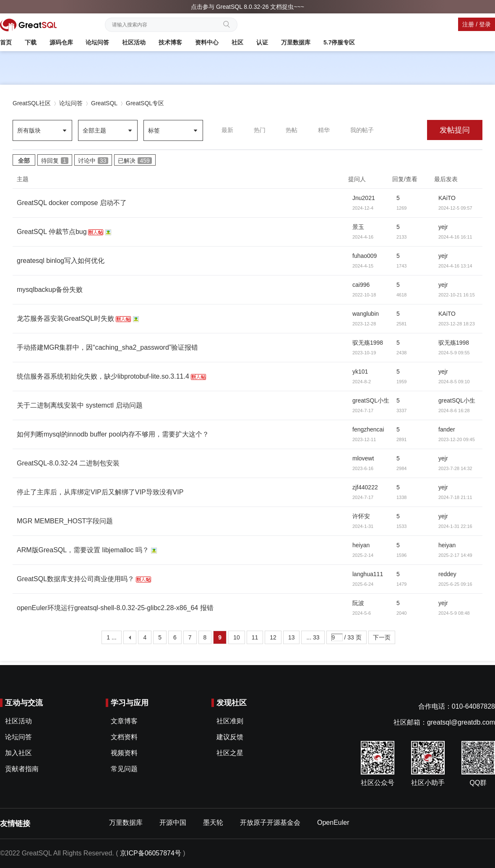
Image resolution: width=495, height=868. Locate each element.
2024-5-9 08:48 (454, 613)
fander (447, 429)
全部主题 (94, 130)
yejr (443, 227)
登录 (485, 24)
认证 (262, 42)
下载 (31, 42)
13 (292, 637)
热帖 (292, 130)
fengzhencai (368, 429)
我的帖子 (362, 130)
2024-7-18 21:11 (455, 497)
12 (273, 637)
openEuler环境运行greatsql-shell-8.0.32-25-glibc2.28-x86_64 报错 (115, 608)
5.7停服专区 (339, 42)
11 (255, 637)
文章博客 (124, 721)
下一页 (382, 637)
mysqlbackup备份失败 (50, 290)
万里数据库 (296, 42)
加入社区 (18, 753)
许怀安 (361, 516)
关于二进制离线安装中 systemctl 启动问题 (80, 405)
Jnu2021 (364, 198)
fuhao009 (365, 256)
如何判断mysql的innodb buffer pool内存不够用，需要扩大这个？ (113, 434)
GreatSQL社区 (32, 103)
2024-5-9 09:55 (454, 353)
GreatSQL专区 (145, 103)
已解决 (135, 161)
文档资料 (124, 737)
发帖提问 (455, 130)
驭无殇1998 (368, 343)
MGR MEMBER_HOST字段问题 (65, 521)
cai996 (361, 285)
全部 (24, 161)
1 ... (111, 637)
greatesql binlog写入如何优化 (61, 261)
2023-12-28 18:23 (457, 324)
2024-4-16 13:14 (455, 266)
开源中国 (173, 823)
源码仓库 (61, 42)
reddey (447, 574)
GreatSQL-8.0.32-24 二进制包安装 (68, 463)
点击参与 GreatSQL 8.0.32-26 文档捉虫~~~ (247, 7)
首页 (6, 42)
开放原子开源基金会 (270, 823)
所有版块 (29, 130)
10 (237, 637)
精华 (324, 130)
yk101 (360, 372)
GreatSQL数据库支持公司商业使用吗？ (76, 579)
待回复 (55, 161)
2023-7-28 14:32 (455, 468)
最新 (227, 130)
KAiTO (447, 198)
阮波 (358, 603)
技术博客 (170, 42)
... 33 (313, 637)
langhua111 (368, 574)
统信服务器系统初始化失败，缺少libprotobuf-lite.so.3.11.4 (103, 376)
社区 (237, 42)
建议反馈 (230, 737)
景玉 (358, 227)
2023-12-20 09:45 (457, 439)
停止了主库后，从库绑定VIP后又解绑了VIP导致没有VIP (100, 492)
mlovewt (363, 458)
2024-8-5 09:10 (454, 382)
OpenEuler (333, 823)
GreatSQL (104, 103)
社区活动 (134, 42)
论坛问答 (97, 42)
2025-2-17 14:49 (455, 555)
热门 (260, 130)
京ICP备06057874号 (151, 853)
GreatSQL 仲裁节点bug (52, 232)
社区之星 (230, 753)
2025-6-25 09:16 (455, 584)
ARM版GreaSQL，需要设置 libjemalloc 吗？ (83, 550)
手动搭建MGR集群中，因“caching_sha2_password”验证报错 (107, 347)
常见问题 (124, 769)
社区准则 (230, 721)
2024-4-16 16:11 (455, 237)
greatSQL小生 (371, 400)
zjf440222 (365, 487)
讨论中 (93, 161)
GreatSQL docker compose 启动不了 (72, 203)
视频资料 (124, 753)
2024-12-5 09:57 (455, 208)
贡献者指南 (22, 769)
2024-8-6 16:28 (454, 411)
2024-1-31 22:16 (455, 526)
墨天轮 (213, 823)
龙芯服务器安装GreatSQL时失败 (65, 318)
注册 (468, 24)
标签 (154, 130)
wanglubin (366, 314)
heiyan (361, 545)
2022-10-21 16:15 (457, 295)
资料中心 (207, 42)
